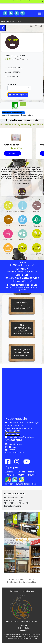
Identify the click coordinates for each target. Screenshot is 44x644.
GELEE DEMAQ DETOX (14, 22)
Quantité (12, 84)
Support (30, 472)
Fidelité (27, 484)
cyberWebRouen (13, 636)
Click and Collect (24, 628)
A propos (9, 472)
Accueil (3, 22)
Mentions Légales (17, 579)
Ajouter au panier (18, 95)
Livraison (9, 484)
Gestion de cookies (27, 582)
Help (34, 484)
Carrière (22, 595)
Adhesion (24, 630)
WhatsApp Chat (13, 434)
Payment (19, 484)
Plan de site (20, 472)
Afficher (12, 153)
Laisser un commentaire (13, 113)
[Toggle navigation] (39, 14)
